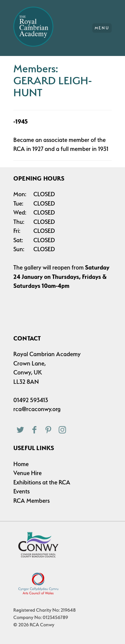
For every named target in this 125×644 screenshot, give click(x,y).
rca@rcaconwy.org (37, 409)
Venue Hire (27, 473)
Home (21, 464)
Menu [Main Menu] (102, 28)
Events (21, 491)
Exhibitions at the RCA (42, 482)
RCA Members (31, 501)
